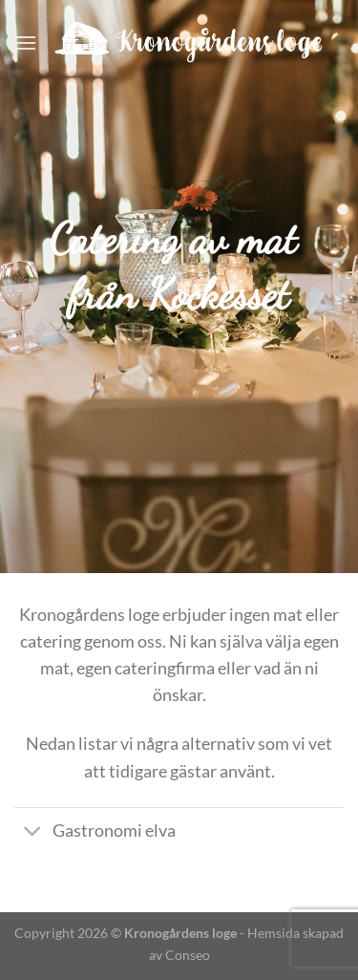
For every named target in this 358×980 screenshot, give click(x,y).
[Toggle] (33, 833)
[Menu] (26, 43)
